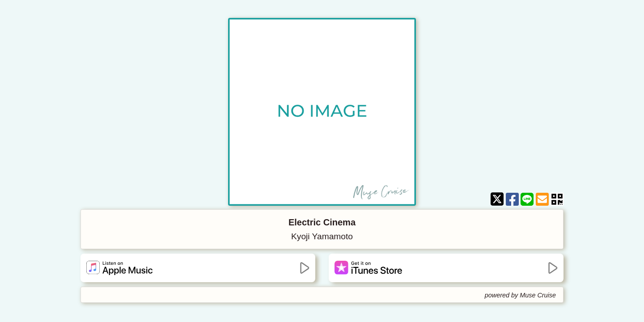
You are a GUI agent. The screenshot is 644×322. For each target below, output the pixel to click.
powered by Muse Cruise (520, 295)
